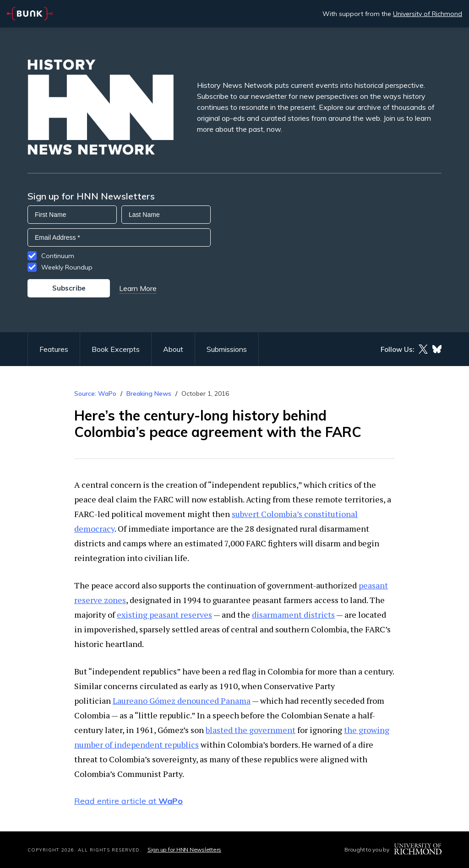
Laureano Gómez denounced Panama (182, 701)
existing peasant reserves (164, 615)
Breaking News (149, 394)
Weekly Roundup (67, 267)
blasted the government (251, 730)
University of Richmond (428, 14)
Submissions (227, 349)
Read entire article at (128, 801)
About (173, 349)
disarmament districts (293, 615)
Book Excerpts (116, 349)
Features (54, 349)
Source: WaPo (95, 394)
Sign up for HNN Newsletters (184, 849)
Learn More (138, 288)
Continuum (58, 256)
